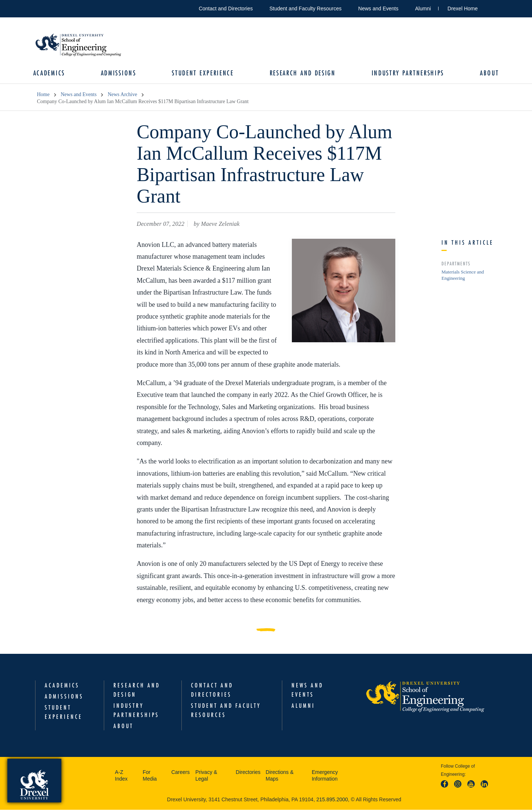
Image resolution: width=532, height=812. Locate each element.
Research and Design (302, 74)
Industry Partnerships (405, 74)
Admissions (121, 74)
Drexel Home (463, 9)
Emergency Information (325, 777)
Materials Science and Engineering (463, 277)
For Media (150, 777)
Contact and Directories (226, 9)
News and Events (378, 9)
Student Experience (204, 74)
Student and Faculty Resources (305, 9)
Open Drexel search (491, 7)
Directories (248, 774)
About (485, 74)
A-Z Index (121, 777)
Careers (181, 774)
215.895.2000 (332, 801)
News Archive (122, 97)
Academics (53, 74)
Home (43, 97)
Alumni (423, 9)
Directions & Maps (279, 777)
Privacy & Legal (206, 777)
